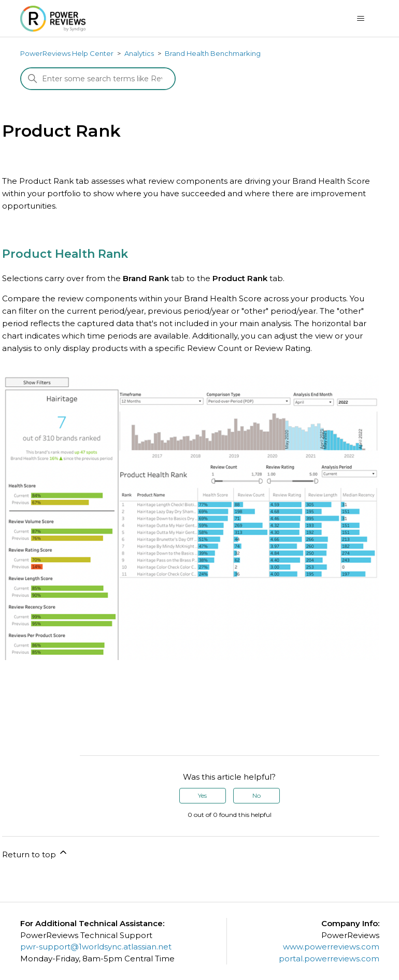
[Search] (98, 79)
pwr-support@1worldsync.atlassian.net (96, 947)
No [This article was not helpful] (256, 795)
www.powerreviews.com (331, 947)
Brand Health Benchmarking (213, 53)
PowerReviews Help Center (67, 53)
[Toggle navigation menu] (361, 19)
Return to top (35, 853)
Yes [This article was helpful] (202, 795)
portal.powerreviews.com (329, 959)
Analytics (139, 53)
